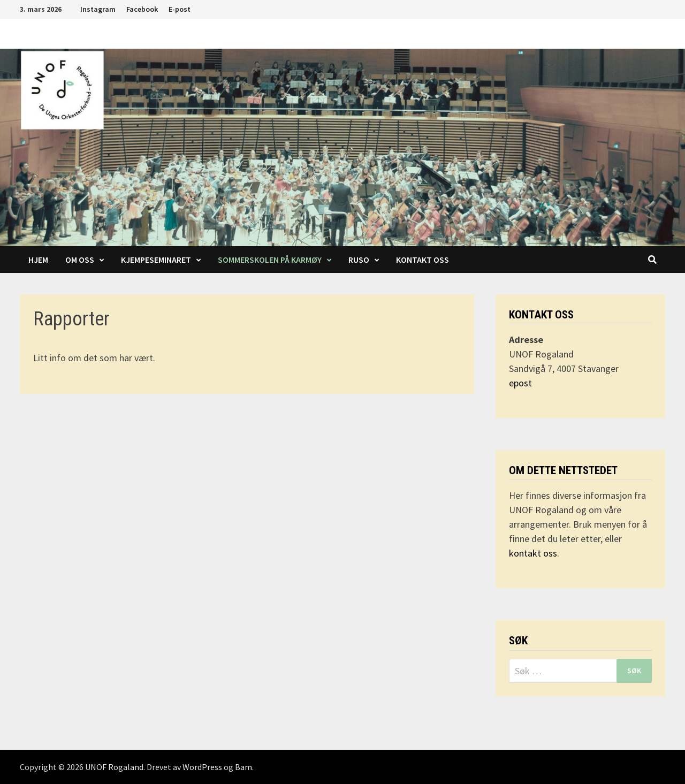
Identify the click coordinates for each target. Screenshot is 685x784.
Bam (243, 767)
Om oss (80, 260)
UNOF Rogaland (114, 767)
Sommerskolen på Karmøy (270, 260)
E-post (180, 9)
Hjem (38, 260)
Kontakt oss (423, 260)
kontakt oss (533, 553)
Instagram (98, 9)
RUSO (359, 260)
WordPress (202, 767)
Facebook (142, 9)
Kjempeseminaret (156, 260)
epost (520, 383)
